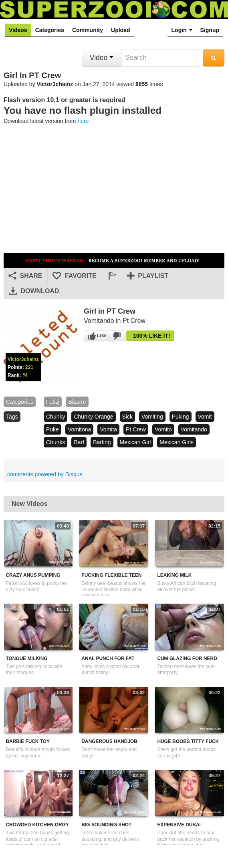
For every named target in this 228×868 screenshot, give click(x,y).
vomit (205, 417)
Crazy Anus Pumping (33, 575)
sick (127, 417)
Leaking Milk (174, 575)
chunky (55, 417)
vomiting (152, 417)
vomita (108, 429)
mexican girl (135, 442)
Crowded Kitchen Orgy (37, 825)
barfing (102, 442)
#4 (25, 375)
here (83, 121)
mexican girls (177, 442)
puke (52, 429)
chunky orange (93, 417)
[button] (112, 276)
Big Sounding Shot (106, 825)
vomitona (79, 429)
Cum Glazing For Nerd (187, 659)
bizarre (77, 402)
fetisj (53, 402)
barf (79, 442)
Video (102, 58)
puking (181, 417)
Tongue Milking (27, 659)
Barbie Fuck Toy (28, 741)
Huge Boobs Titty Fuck (188, 741)
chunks (55, 442)
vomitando (194, 429)
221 (29, 367)
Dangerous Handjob (109, 741)
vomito (163, 429)
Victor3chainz (55, 84)
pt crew (136, 429)
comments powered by (45, 474)
